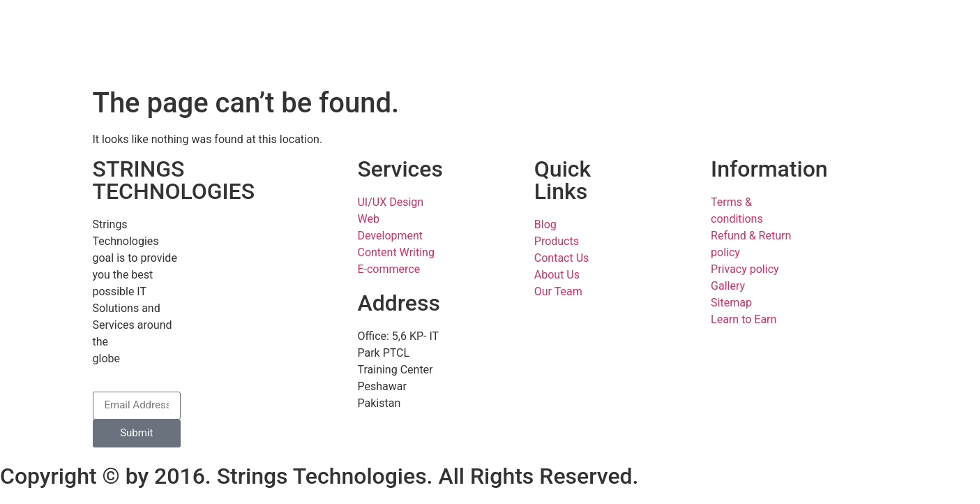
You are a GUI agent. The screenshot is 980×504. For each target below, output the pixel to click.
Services (400, 169)
